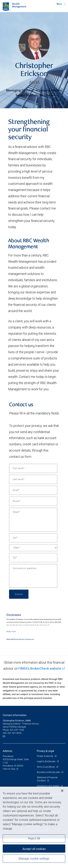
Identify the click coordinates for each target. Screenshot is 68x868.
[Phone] (33, 501)
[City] (33, 538)
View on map (9, 769)
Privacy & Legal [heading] (45, 751)
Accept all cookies (34, 849)
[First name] (33, 468)
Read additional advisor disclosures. (20, 639)
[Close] (62, 791)
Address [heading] (7, 751)
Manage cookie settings (34, 858)
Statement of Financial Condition (47, 779)
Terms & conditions (46, 767)
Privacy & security (45, 756)
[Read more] (11, 631)
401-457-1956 (17, 730)
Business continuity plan (49, 772)
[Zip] (33, 558)
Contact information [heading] (15, 715)
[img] (34, 60)
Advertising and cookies (48, 786)
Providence (8, 756)
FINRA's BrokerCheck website (40, 668)
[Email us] (4, 736)
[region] (34, 827)
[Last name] (33, 479)
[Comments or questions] (33, 576)
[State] (33, 548)
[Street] (33, 520)
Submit (19, 594)
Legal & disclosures (46, 761)
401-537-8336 (15, 733)
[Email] (33, 490)
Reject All (34, 838)
